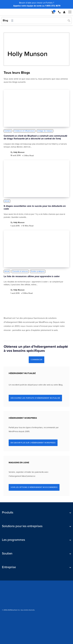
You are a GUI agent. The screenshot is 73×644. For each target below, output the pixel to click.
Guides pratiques (38, 271)
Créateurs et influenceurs (24, 131)
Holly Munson (27, 54)
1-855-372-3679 (53, 6)
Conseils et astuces (20, 271)
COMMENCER (36, 360)
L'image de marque (45, 131)
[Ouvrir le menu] (12, 21)
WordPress (44, 322)
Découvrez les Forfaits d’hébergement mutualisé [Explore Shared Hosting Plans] (35, 398)
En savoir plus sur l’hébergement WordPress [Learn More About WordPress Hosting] (33, 443)
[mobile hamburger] (69, 12)
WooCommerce (29, 476)
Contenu (8, 131)
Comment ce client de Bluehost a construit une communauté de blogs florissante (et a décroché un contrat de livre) (35, 137)
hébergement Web (14, 322)
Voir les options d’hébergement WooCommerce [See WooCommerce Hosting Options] (34, 487)
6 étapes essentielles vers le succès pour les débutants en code (35, 207)
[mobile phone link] (59, 12)
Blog (5, 21)
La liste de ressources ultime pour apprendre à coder (32, 276)
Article (7, 201)
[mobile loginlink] (64, 12)
